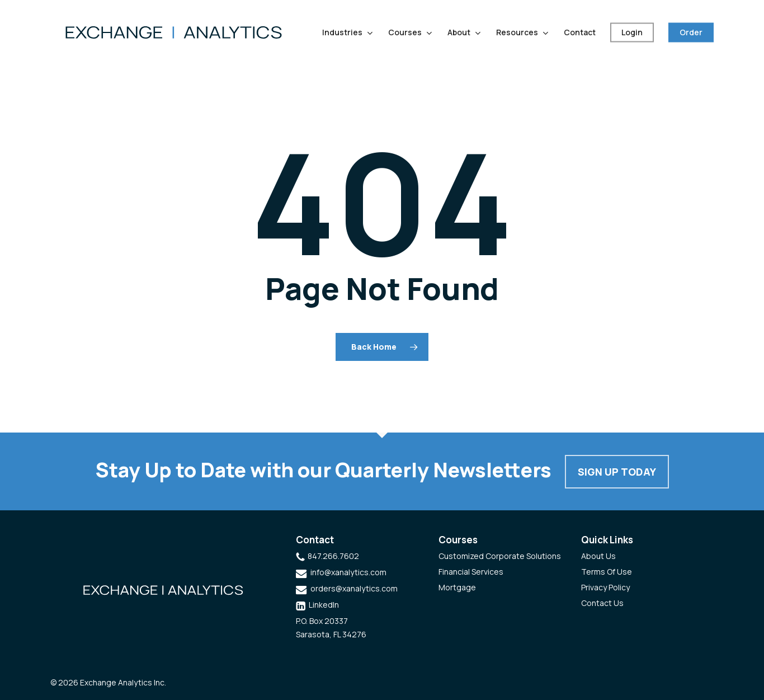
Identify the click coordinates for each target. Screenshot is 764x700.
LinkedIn (324, 605)
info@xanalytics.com (348, 572)
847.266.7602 (333, 556)
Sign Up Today (617, 472)
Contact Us (602, 603)
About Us (598, 556)
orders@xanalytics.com (354, 588)
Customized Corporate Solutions (500, 556)
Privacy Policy (605, 587)
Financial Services (471, 572)
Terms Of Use (607, 572)
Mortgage (457, 587)
